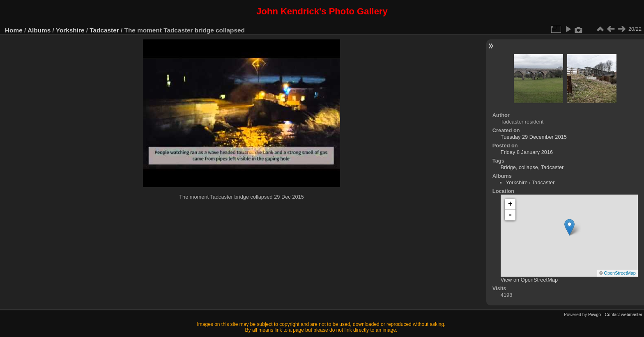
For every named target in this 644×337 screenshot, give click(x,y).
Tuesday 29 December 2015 (534, 137)
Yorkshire (70, 30)
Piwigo (595, 314)
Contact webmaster (624, 314)
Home (14, 30)
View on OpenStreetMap (529, 280)
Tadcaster (104, 30)
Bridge (508, 167)
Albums (39, 30)
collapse (528, 167)
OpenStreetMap (620, 273)
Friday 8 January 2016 (527, 152)
